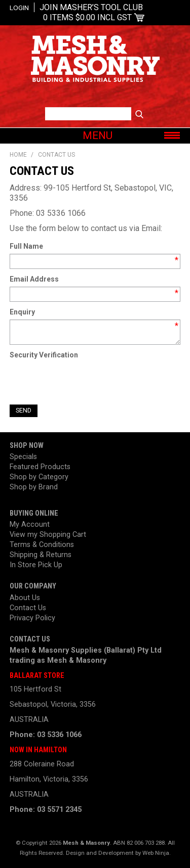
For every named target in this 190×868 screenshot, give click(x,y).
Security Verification (44, 355)
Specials (23, 457)
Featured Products (40, 467)
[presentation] (87, 382)
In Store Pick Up (36, 565)
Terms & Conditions (42, 545)
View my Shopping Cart (48, 535)
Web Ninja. (157, 853)
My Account (30, 524)
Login (19, 8)
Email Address (34, 279)
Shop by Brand (34, 487)
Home (18, 155)
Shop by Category (39, 477)
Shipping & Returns (41, 555)
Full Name (26, 246)
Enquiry (22, 312)
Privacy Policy (32, 618)
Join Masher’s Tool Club (91, 7)
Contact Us (28, 608)
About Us (25, 598)
